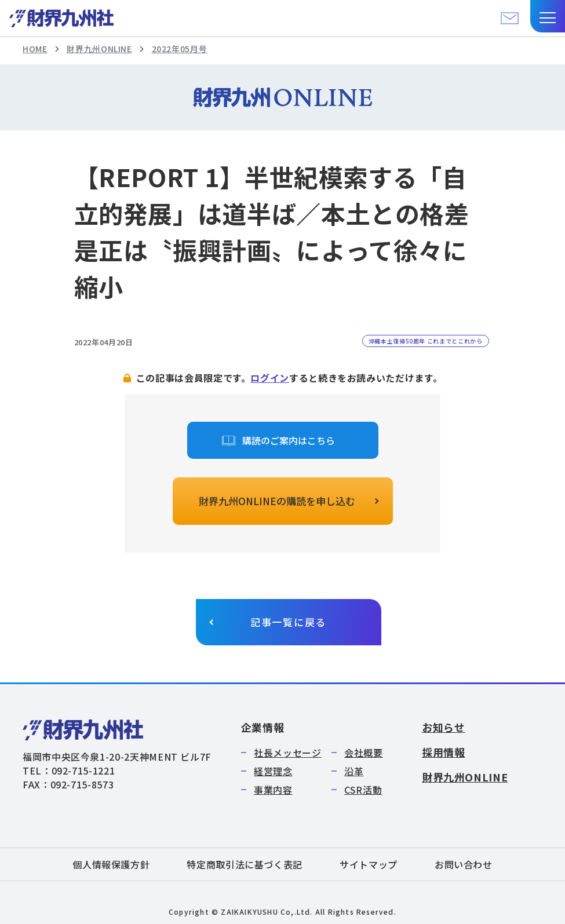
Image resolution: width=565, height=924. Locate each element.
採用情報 (444, 752)
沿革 (354, 771)
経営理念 (273, 771)
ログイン (270, 378)
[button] (548, 16)
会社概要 (364, 753)
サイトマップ (369, 864)
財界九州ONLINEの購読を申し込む (277, 501)
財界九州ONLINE (99, 49)
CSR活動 (363, 790)
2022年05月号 (180, 49)
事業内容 (273, 790)
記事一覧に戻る (288, 622)
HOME (35, 49)
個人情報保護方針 (111, 864)
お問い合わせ (464, 864)
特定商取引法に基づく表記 (245, 864)
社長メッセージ (287, 753)
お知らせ (444, 727)
